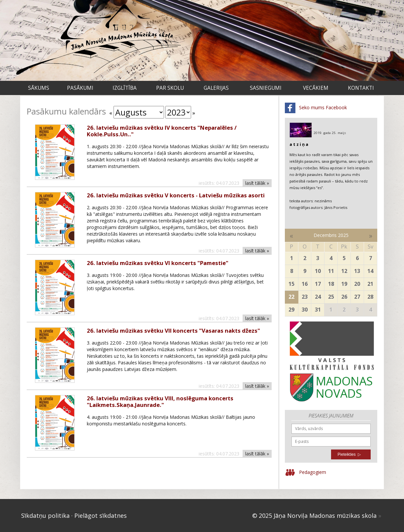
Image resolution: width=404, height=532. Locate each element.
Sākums (39, 88)
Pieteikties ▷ (349, 454)
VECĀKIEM (316, 88)
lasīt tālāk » (257, 183)
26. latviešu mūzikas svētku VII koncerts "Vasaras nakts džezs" (173, 331)
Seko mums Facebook (316, 108)
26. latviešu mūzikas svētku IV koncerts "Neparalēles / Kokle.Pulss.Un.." (162, 131)
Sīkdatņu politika (45, 515)
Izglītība (125, 88)
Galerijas (216, 88)
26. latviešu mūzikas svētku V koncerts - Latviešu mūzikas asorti (176, 195)
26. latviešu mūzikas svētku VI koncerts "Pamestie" (158, 263)
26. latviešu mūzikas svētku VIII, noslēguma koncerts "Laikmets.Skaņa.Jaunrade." (160, 401)
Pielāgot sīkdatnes (101, 515)
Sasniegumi (266, 88)
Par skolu (170, 88)
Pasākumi (80, 88)
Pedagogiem (305, 473)
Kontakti (361, 88)
